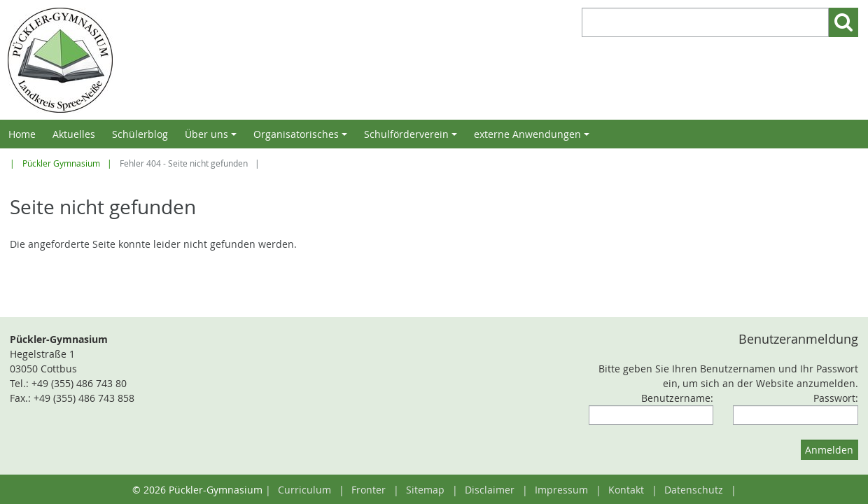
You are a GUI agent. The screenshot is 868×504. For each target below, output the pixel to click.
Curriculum (304, 490)
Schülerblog (140, 134)
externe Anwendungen (534, 138)
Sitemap (425, 490)
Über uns (213, 138)
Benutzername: (677, 398)
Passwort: (836, 398)
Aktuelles (74, 134)
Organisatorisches (302, 138)
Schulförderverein (413, 138)
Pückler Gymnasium (61, 163)
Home (22, 134)
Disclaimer (490, 490)
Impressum (561, 490)
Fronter (369, 490)
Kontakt (626, 490)
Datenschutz (694, 490)
